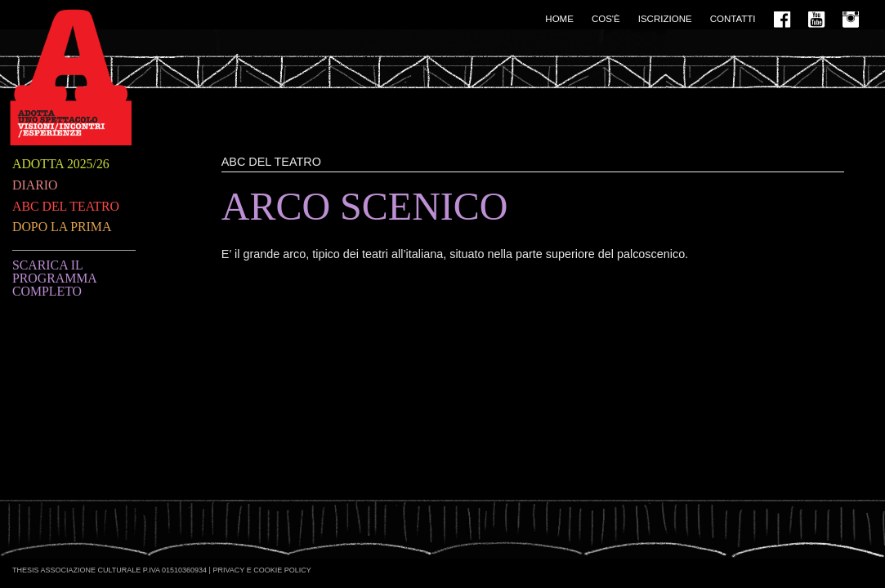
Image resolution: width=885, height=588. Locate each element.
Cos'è (606, 19)
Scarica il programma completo (54, 278)
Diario (35, 185)
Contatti (733, 19)
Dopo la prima (62, 227)
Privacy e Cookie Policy (261, 570)
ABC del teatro (66, 206)
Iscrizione (665, 19)
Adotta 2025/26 (61, 164)
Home (559, 19)
